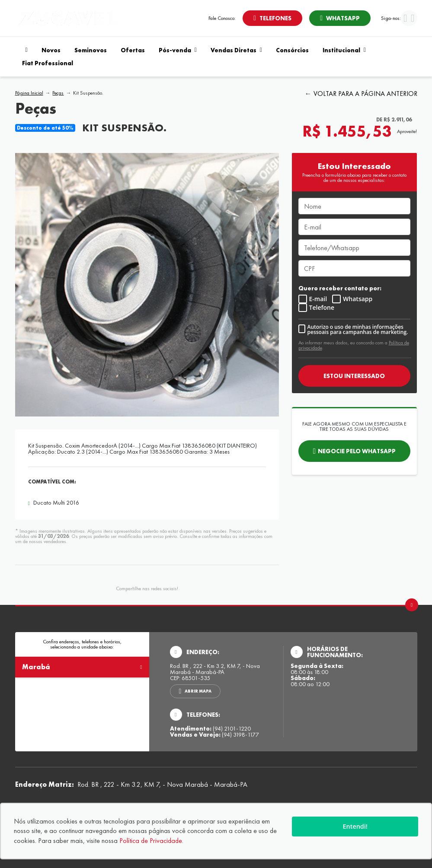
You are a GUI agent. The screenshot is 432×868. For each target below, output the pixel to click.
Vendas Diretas (236, 50)
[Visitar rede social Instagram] (413, 19)
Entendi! (355, 826)
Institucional (344, 50)
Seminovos (91, 50)
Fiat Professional (48, 63)
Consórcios (292, 50)
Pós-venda (178, 50)
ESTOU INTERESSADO (354, 376)
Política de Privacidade (151, 841)
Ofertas (133, 50)
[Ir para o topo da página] (412, 605)
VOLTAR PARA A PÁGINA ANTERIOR (365, 94)
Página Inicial (29, 93)
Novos (51, 50)
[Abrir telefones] (272, 18)
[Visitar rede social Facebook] (405, 19)
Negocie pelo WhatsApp (357, 451)
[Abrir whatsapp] (340, 18)
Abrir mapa (198, 691)
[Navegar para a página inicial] (25, 50)
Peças (58, 93)
